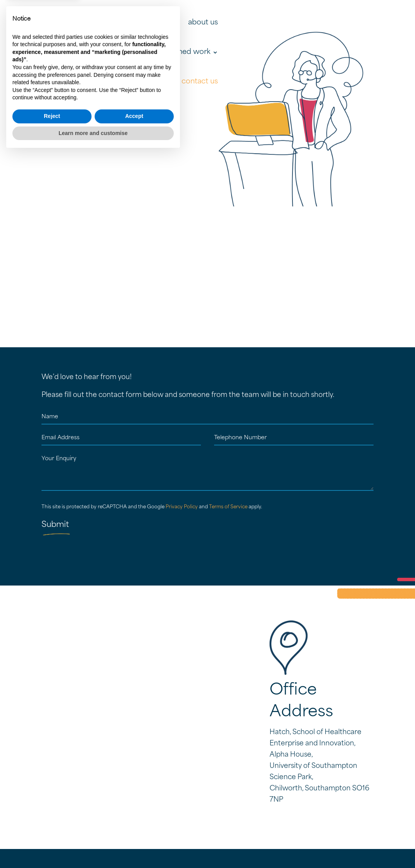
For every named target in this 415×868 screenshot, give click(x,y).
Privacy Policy (182, 507)
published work (184, 52)
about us (203, 23)
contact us (200, 82)
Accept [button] (134, 830)
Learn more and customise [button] (93, 847)
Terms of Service (228, 507)
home (169, 23)
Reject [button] (52, 830)
